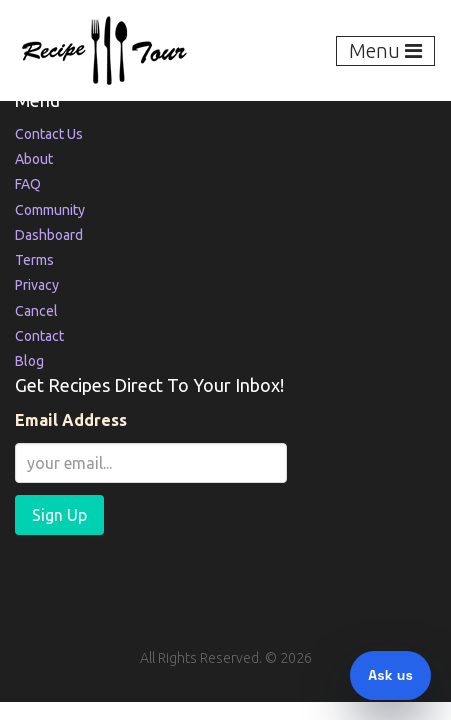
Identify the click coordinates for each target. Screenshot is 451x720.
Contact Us (49, 134)
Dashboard (49, 235)
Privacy (37, 285)
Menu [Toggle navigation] (385, 50)
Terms (34, 260)
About (34, 159)
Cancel (36, 311)
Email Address (71, 420)
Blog (29, 361)
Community (50, 210)
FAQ (28, 184)
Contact (39, 336)
